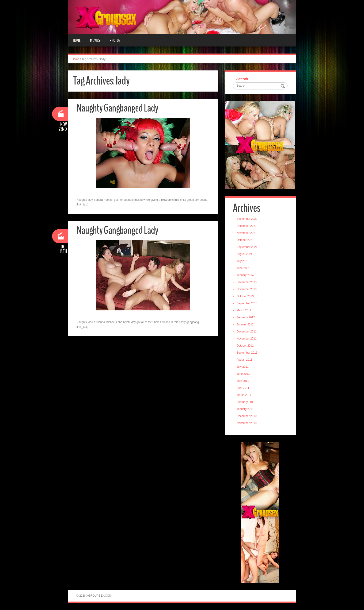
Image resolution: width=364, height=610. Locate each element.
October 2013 (245, 296)
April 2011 (243, 388)
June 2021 (243, 268)
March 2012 (244, 310)
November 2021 (247, 233)
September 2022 (247, 219)
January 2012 (245, 324)
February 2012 (246, 317)
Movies (95, 40)
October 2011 (245, 346)
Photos (115, 40)
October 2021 (245, 240)
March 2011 (244, 395)
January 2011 (245, 409)
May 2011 (243, 381)
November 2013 (247, 289)
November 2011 (247, 339)
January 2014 (245, 275)
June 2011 (243, 374)
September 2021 (247, 247)
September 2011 (247, 353)
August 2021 (245, 254)
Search (242, 79)
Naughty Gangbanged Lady (117, 108)
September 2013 (247, 303)
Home (77, 40)
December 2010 (247, 416)
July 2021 (243, 261)
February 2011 (246, 402)
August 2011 (245, 360)
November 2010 (247, 423)
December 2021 (247, 226)
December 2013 (247, 282)
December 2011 (247, 332)
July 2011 (243, 367)
